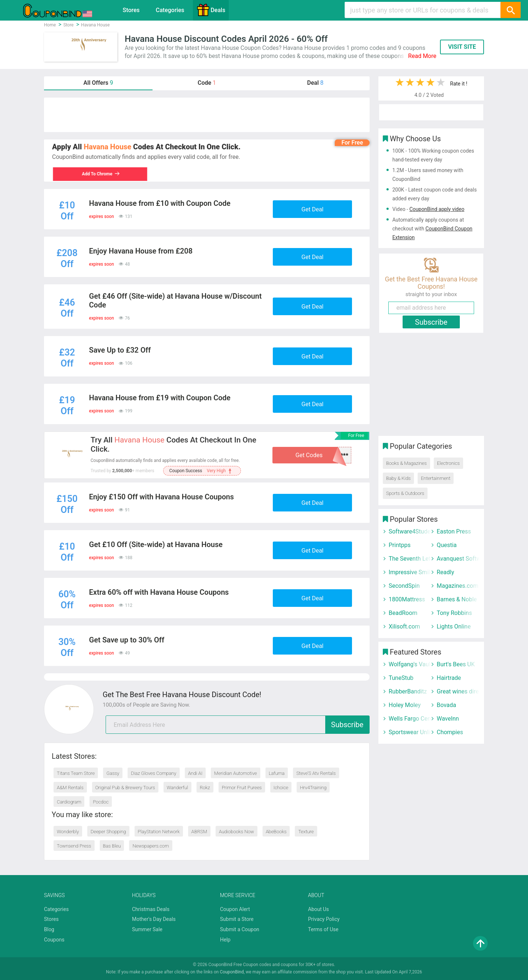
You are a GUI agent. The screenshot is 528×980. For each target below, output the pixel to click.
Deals (211, 10)
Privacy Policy (324, 919)
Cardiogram (69, 802)
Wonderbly (68, 832)
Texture (306, 832)
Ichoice (281, 788)
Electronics (448, 463)
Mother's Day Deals (154, 919)
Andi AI (195, 773)
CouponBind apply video (437, 209)
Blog (49, 929)
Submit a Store (237, 919)
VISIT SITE (462, 47)
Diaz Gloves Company (153, 773)
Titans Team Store (76, 773)
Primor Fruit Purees (242, 788)
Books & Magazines (406, 463)
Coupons (54, 940)
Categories (170, 10)
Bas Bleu (112, 846)
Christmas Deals (151, 909)
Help (225, 940)
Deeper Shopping (108, 832)
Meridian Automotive (236, 773)
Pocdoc (101, 802)
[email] (238, 725)
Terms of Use (323, 929)
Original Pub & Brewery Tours (125, 788)
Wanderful (177, 788)
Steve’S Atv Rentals (316, 773)
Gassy (113, 773)
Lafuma (277, 773)
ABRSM (199, 832)
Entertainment (436, 478)
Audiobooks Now (236, 832)
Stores (131, 10)
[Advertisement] (207, 115)
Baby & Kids (398, 478)
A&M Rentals (70, 788)
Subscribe (347, 725)
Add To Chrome (100, 174)
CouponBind (232, 972)
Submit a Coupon (240, 929)
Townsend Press (74, 846)
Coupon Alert (235, 909)
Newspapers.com (151, 846)
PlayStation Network (159, 832)
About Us (318, 909)
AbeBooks (276, 832)
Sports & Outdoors (405, 493)
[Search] (510, 10)
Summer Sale (147, 929)
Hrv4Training (313, 788)
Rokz (205, 788)
